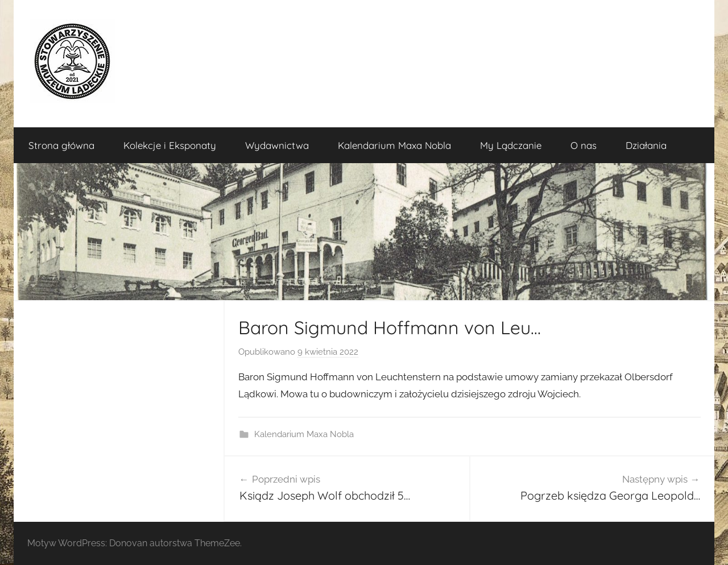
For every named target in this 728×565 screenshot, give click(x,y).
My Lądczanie (511, 145)
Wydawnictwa (277, 145)
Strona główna (61, 145)
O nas (584, 145)
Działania (646, 145)
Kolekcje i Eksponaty (170, 145)
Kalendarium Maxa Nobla (394, 145)
